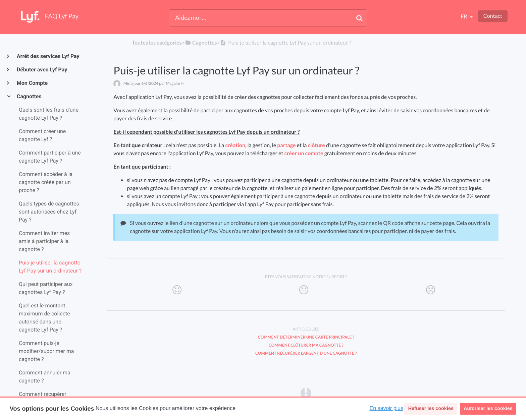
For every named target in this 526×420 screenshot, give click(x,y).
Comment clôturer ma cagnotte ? (306, 345)
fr (464, 17)
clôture (316, 145)
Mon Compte (32, 83)
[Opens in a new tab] (306, 393)
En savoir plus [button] (387, 408)
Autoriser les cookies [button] (488, 409)
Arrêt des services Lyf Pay (48, 56)
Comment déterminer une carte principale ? (306, 337)
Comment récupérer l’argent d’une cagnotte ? (306, 353)
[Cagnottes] (201, 43)
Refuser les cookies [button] (431, 409)
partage (286, 145)
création (235, 145)
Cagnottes (29, 96)
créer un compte (304, 153)
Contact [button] (493, 16)
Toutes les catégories (157, 43)
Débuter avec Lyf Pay (42, 70)
